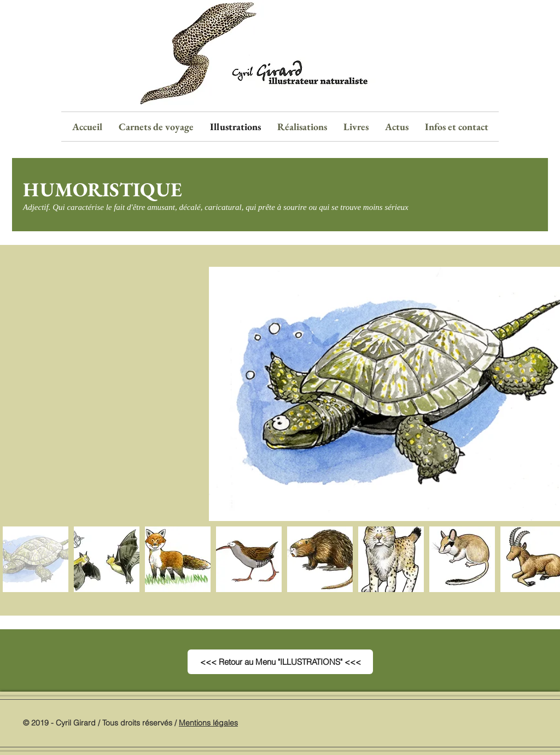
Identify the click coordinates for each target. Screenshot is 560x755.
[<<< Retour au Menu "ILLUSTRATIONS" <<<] (280, 662)
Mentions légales (208, 723)
